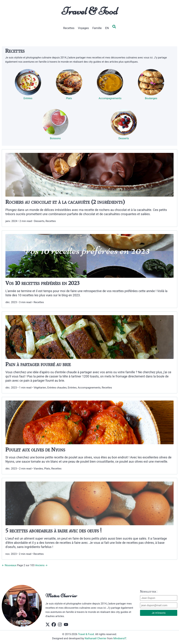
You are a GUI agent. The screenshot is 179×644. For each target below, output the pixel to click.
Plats (69, 98)
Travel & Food (90, 11)
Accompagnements (110, 98)
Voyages (83, 28)
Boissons (55, 138)
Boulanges (151, 98)
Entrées (28, 98)
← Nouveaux (9, 565)
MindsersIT (120, 638)
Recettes (69, 28)
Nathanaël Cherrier (96, 638)
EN (107, 28)
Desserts (124, 138)
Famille (97, 28)
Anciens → (41, 565)
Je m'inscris (159, 613)
